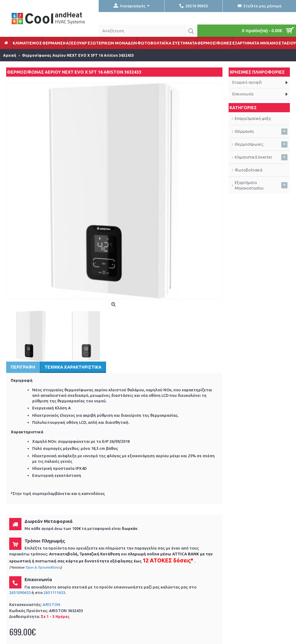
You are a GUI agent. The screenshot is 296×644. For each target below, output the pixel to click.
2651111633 (54, 592)
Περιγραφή (23, 367)
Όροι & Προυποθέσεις (43, 567)
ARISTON (51, 604)
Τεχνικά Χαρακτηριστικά (73, 367)
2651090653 (20, 592)
